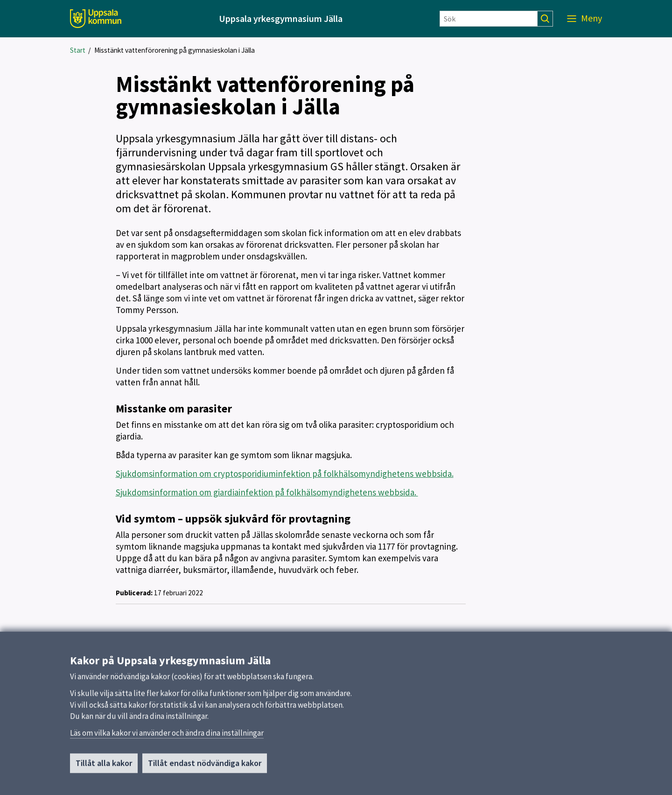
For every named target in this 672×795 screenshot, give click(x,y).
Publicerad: (134, 593)
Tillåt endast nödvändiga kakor (205, 767)
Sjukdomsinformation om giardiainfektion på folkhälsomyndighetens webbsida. (267, 492)
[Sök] (489, 19)
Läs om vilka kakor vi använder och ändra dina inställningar (167, 737)
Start (78, 50)
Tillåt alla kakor (104, 767)
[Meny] (584, 19)
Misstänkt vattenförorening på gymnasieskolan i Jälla (175, 50)
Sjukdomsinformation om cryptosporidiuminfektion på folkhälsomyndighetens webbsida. (285, 474)
